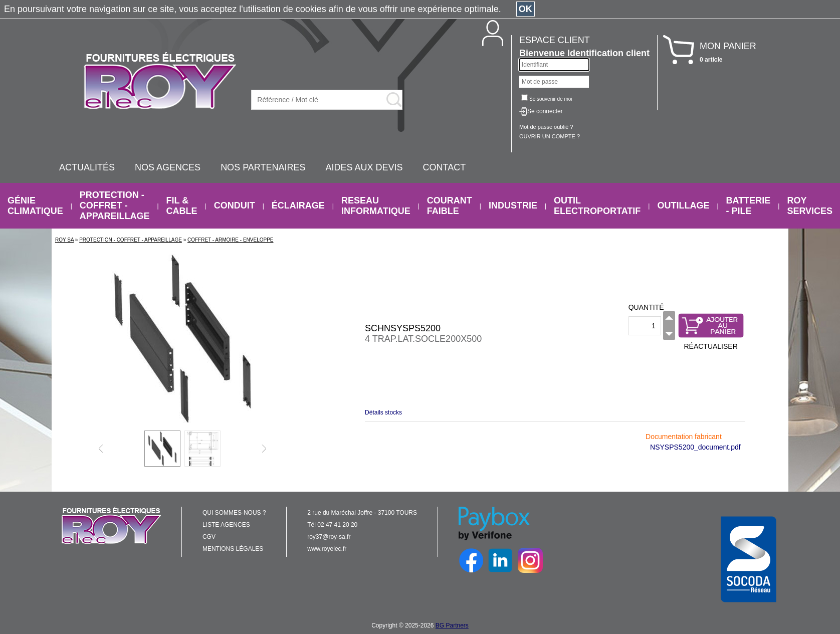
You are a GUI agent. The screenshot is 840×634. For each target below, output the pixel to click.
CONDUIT (235, 205)
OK (526, 9)
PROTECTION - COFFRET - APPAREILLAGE (115, 205)
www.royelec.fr (327, 549)
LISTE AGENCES (226, 525)
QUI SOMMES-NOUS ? (234, 513)
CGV (209, 537)
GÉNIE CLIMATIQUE (35, 206)
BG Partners (452, 625)
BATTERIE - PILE (749, 206)
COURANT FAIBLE (450, 206)
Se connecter (545, 111)
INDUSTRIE (513, 205)
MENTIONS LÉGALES (233, 549)
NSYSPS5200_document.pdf (695, 447)
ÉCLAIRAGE (298, 205)
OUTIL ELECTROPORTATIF (597, 206)
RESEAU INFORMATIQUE (376, 206)
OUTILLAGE (683, 205)
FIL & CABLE (182, 206)
